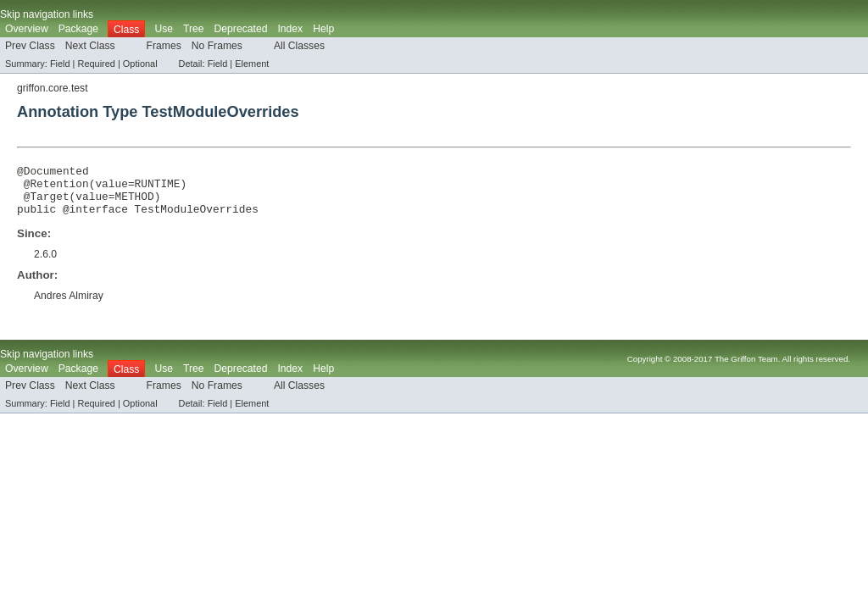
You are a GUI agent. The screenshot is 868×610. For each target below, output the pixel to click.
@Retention (56, 188)
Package (78, 29)
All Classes (299, 46)
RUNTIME (158, 188)
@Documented (53, 173)
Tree (194, 29)
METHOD (134, 203)
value (111, 188)
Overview (27, 29)
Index (290, 29)
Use (164, 29)
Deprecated (241, 29)
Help (323, 29)
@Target (47, 203)
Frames (164, 46)
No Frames (217, 46)
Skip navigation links (47, 14)
